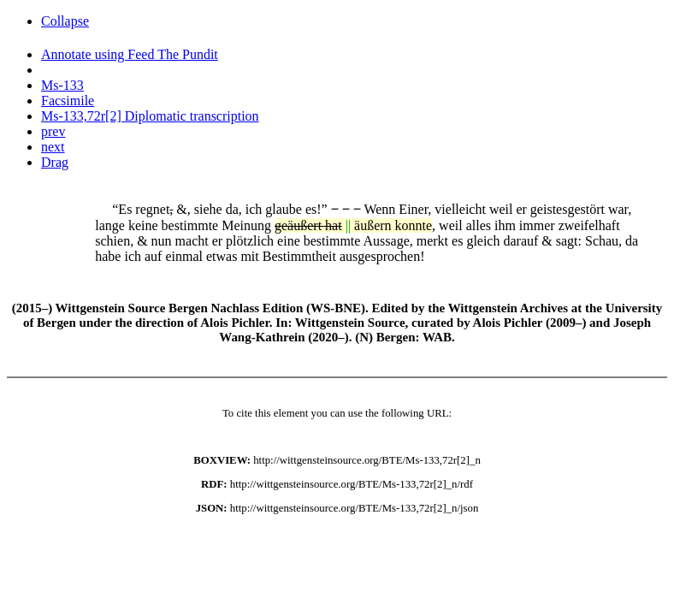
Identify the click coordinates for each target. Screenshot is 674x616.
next (53, 147)
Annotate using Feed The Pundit (130, 54)
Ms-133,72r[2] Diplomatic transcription (150, 116)
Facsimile (68, 101)
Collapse (65, 21)
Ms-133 (62, 85)
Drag (55, 162)
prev (53, 131)
